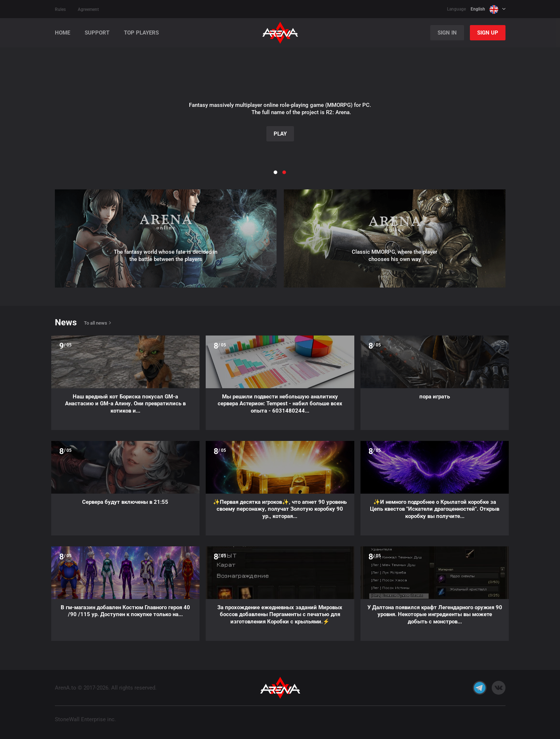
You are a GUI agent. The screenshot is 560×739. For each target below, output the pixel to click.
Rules (60, 9)
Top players (141, 33)
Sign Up (488, 33)
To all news (96, 323)
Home (63, 33)
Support (97, 33)
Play (280, 134)
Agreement (88, 9)
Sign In (447, 33)
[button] (19, 104)
